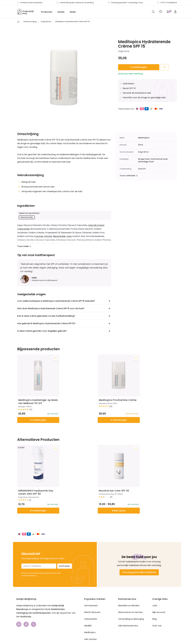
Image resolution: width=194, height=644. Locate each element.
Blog (154, 606)
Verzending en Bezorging (131, 606)
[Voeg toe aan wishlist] (52, 352)
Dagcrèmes (46, 22)
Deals (73, 12)
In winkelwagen (139, 67)
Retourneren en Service (130, 600)
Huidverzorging (30, 22)
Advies (61, 12)
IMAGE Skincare (92, 600)
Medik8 (88, 613)
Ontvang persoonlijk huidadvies (139, 560)
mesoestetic (91, 606)
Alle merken (90, 627)
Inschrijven (65, 553)
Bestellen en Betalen (129, 593)
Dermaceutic (91, 593)
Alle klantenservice (128, 613)
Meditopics (144, 138)
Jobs (155, 593)
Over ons (157, 613)
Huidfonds (26, 604)
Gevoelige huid (146, 162)
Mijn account (159, 600)
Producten (47, 12)
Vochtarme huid (159, 159)
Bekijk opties (77, 498)
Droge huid (144, 159)
